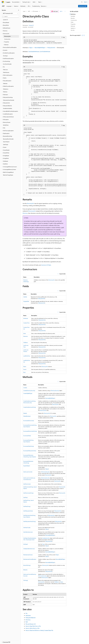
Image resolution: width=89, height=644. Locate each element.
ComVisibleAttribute (45, 51)
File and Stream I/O (31, 624)
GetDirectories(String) (28, 493)
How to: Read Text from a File (33, 626)
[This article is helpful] (82, 35)
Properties (73, 24)
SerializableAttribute (34, 51)
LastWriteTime (27, 356)
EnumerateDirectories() (29, 421)
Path (27, 622)
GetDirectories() (27, 484)
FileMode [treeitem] (5, 83)
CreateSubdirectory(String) (30, 407)
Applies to (73, 28)
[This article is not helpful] (84, 35)
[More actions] (65, 11)
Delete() (25, 413)
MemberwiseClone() (28, 555)
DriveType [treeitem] (5, 56)
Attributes (26, 318)
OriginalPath (26, 301)
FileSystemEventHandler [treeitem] (9, 100)
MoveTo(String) (27, 565)
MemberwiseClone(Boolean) (30, 559)
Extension (26, 336)
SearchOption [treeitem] (6, 142)
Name (25, 366)
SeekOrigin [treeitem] (6, 145)
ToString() (26, 580)
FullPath (25, 297)
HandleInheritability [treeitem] (8, 108)
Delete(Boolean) (27, 416)
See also (73, 30)
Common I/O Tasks (46, 265)
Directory (25, 213)
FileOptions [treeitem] (6, 89)
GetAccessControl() (28, 472)
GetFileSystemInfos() (28, 511)
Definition (73, 14)
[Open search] (82, 2)
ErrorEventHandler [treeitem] (7, 64)
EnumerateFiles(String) (29, 446)
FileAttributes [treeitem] (6, 72)
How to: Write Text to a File (32, 628)
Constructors (74, 20)
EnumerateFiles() (27, 436)
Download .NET (83, 6)
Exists (25, 333)
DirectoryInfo (30, 203)
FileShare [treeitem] (5, 92)
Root (24, 372)
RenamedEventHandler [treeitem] (8, 139)
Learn (24, 11)
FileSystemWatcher (31, 618)
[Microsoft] (3, 2)
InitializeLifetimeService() (29, 549)
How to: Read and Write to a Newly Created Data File (39, 630)
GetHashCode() (27, 528)
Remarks (73, 18)
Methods (73, 26)
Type (43, 544)
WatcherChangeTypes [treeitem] (8, 175)
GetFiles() (25, 497)
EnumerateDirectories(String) (30, 431)
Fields (72, 22)
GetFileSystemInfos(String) (29, 521)
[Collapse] (19, 10)
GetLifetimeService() (28, 532)
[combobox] (10, 13)
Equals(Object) (27, 466)
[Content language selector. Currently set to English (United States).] (9, 641)
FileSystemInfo (51, 48)
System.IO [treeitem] (5, 20)
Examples (73, 16)
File (26, 613)
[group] (44, 93)
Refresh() (25, 570)
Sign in (86, 2)
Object (31, 48)
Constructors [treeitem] (7, 39)
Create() (25, 388)
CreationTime (26, 323)
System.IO (31, 25)
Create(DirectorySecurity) (29, 391)
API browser (35, 11)
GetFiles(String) (27, 506)
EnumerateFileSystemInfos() (30, 451)
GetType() (26, 544)
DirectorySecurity (55, 391)
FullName (25, 342)
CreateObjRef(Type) (28, 393)
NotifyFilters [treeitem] (6, 125)
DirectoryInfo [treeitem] (7, 36)
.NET (29, 11)
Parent (25, 369)
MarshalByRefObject (40, 48)
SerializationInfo (46, 538)
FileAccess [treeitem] (5, 70)
